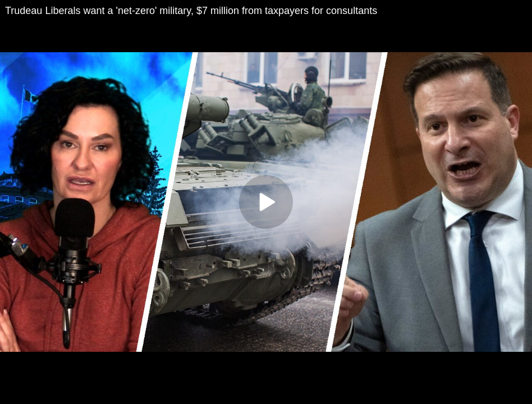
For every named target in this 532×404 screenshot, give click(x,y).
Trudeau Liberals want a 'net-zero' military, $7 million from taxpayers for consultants (191, 11)
